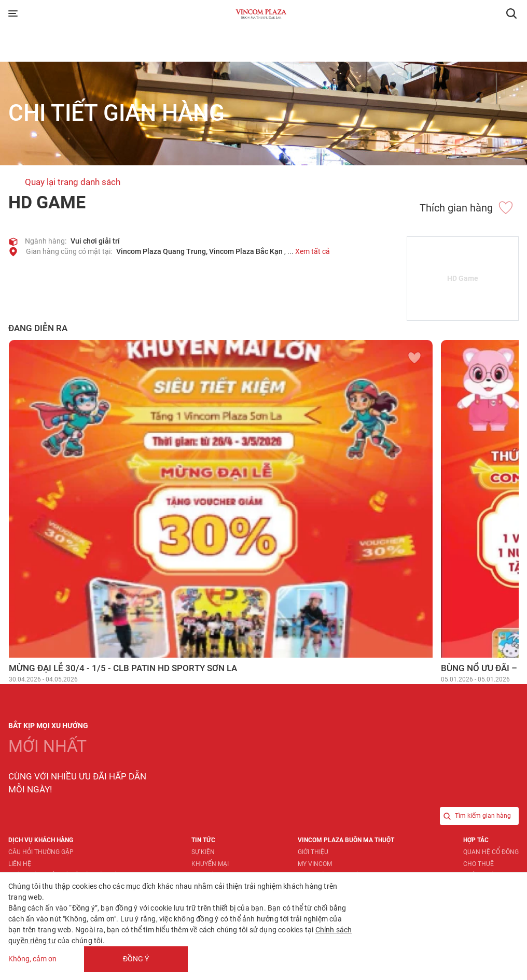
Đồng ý (136, 959)
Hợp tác (476, 840)
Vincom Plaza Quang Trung (161, 251)
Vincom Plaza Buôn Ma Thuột (346, 840)
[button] (511, 13)
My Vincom (315, 864)
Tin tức (203, 840)
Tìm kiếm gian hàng (475, 816)
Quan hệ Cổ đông (491, 852)
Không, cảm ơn (32, 959)
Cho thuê (479, 864)
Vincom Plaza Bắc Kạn (246, 251)
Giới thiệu (313, 852)
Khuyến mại (210, 864)
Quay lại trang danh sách (73, 182)
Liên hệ (20, 864)
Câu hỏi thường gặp (41, 852)
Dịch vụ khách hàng (41, 840)
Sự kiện (203, 852)
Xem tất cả (313, 251)
